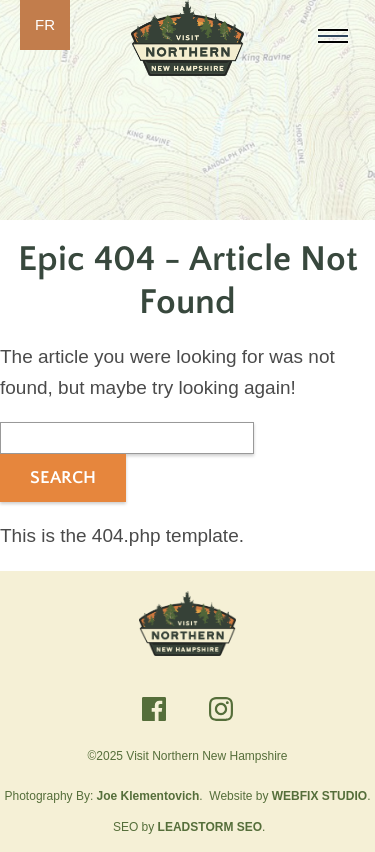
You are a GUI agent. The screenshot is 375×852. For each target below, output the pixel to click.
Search (63, 478)
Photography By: (102, 796)
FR (45, 24)
